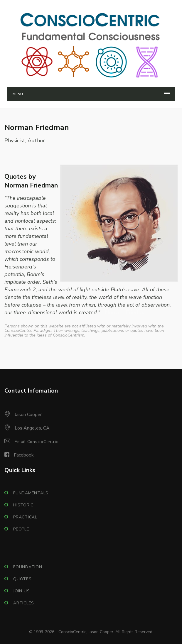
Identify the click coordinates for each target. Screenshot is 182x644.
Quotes (22, 579)
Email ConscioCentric (36, 442)
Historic (23, 505)
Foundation (28, 567)
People (21, 529)
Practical (25, 517)
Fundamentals (31, 493)
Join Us (21, 591)
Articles (24, 603)
